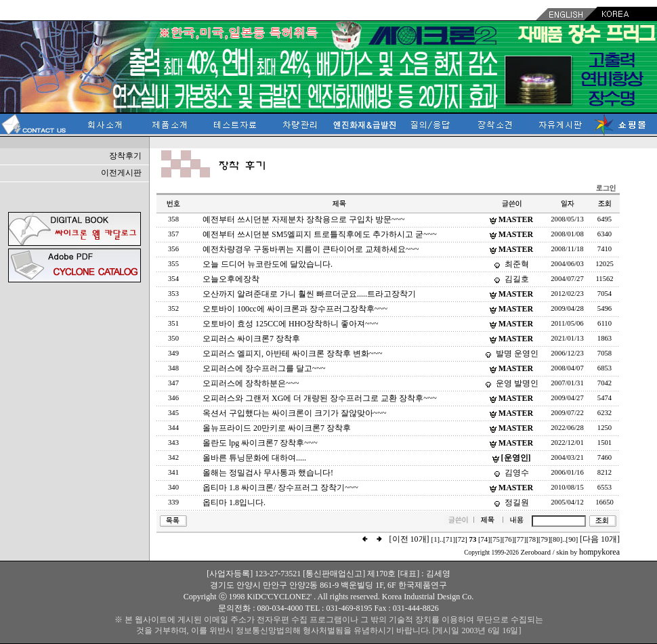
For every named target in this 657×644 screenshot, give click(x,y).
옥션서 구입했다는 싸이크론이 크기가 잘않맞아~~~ (294, 413)
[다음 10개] (600, 539)
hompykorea (599, 552)
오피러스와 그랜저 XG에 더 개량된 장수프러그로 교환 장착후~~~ (320, 398)
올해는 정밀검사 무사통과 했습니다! (268, 473)
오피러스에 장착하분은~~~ (251, 383)
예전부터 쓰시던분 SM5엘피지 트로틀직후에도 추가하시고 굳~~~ (320, 234)
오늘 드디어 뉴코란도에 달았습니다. (268, 264)
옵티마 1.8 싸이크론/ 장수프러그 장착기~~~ (280, 488)
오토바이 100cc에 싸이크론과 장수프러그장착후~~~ (295, 309)
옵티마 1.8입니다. (234, 502)
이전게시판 (121, 173)
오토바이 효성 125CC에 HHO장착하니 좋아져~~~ (290, 324)
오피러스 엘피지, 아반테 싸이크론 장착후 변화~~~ (292, 353)
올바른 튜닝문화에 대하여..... (254, 458)
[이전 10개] (409, 539)
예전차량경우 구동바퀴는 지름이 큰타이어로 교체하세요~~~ (311, 249)
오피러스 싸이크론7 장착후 (251, 339)
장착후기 (125, 156)
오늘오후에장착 (231, 279)
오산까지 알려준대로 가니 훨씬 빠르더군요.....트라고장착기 (309, 294)
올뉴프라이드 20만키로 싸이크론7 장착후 (277, 428)
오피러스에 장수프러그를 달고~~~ (264, 368)
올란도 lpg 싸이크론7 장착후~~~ (260, 443)
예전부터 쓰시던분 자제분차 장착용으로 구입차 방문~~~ (303, 219)
